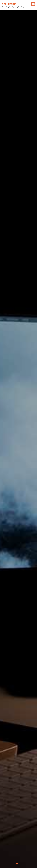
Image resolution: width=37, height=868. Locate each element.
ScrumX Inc (9, 4)
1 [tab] (17, 864)
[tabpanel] (18, 439)
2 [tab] (20, 864)
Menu (33, 4)
